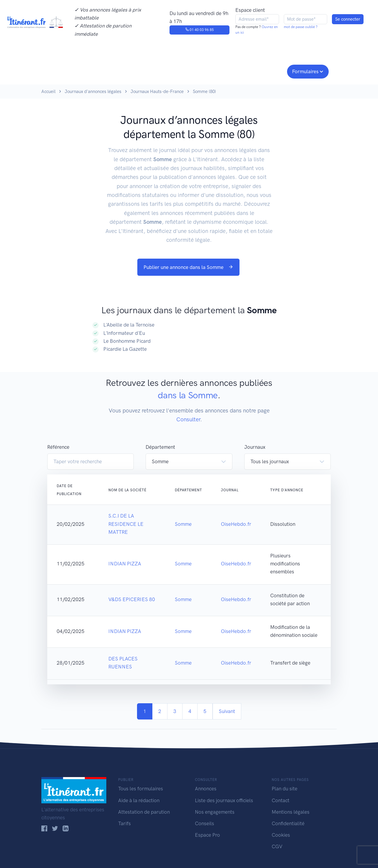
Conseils (231, 71)
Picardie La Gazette (125, 349)
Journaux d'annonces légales (93, 92)
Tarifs (124, 823)
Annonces (206, 789)
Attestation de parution (144, 812)
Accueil (48, 92)
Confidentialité (288, 823)
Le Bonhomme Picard (127, 341)
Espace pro (268, 71)
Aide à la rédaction (139, 800)
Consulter (103, 71)
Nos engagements (188, 71)
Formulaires (305, 71)
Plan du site (285, 789)
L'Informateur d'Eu (124, 333)
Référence (58, 447)
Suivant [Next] (227, 711)
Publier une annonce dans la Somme (188, 267)
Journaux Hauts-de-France (157, 92)
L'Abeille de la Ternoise (129, 325)
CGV (277, 846)
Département (160, 447)
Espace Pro (207, 835)
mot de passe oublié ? (301, 27)
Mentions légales (291, 812)
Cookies (281, 835)
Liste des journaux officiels (224, 800)
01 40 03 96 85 (199, 30)
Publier (64, 71)
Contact (281, 800)
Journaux (138, 71)
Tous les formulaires (141, 789)
